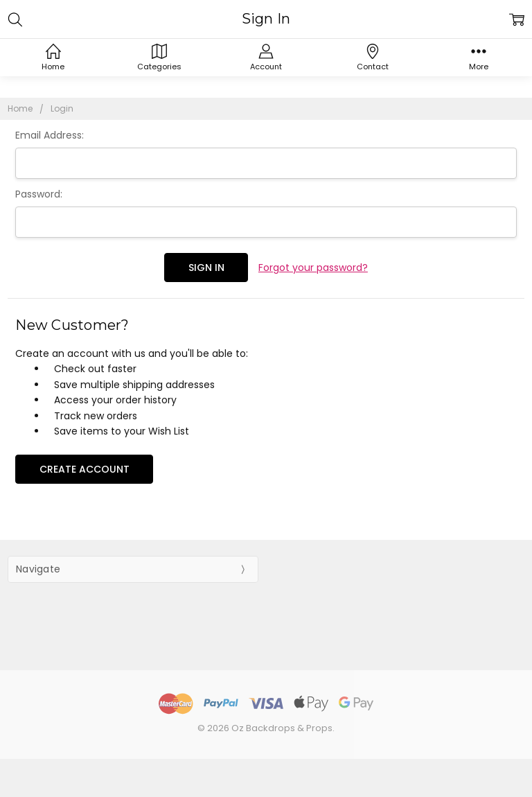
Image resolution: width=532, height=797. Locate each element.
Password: (39, 194)
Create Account (85, 469)
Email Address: (50, 135)
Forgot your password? (313, 268)
